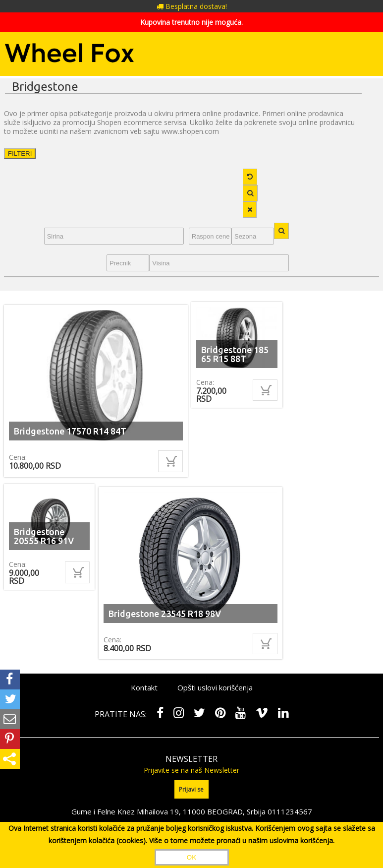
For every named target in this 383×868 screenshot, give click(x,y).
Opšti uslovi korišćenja (215, 687)
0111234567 (290, 811)
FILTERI (20, 154)
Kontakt (144, 687)
